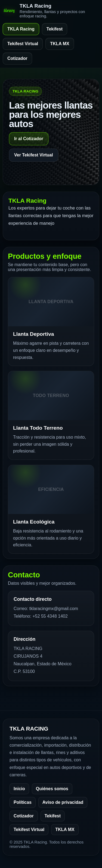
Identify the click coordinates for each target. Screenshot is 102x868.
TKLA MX (60, 44)
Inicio (19, 789)
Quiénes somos (52, 789)
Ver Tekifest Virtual (34, 155)
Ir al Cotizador (29, 139)
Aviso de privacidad (63, 802)
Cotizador (17, 58)
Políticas (23, 802)
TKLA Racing (21, 29)
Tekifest (55, 29)
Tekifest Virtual (23, 44)
